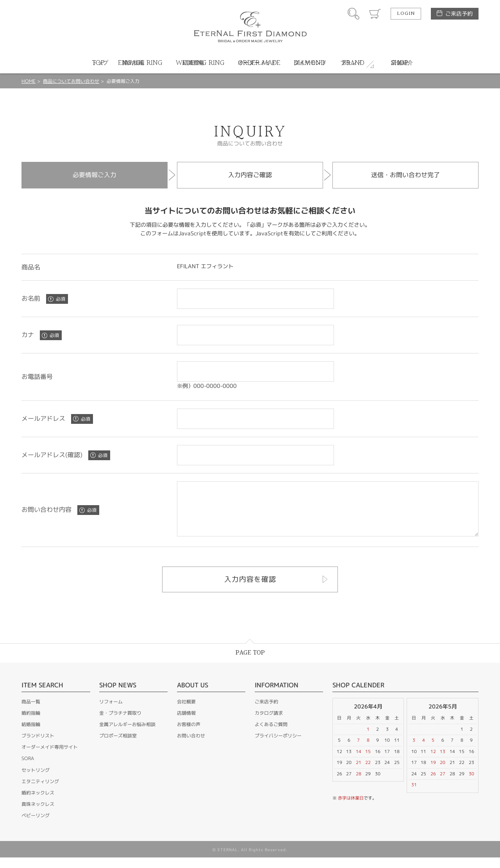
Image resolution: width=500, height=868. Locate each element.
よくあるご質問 (271, 735)
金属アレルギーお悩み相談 (127, 735)
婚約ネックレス (38, 803)
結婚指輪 (31, 735)
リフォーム (111, 712)
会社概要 (186, 712)
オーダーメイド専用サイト (50, 758)
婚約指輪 (31, 724)
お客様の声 (189, 735)
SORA (28, 769)
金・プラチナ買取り (120, 724)
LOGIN (406, 14)
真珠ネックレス (38, 815)
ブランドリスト (38, 746)
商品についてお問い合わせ (71, 81)
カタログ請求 (269, 724)
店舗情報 (186, 724)
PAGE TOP (250, 663)
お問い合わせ (191, 746)
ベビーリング (36, 826)
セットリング (36, 781)
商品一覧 (31, 712)
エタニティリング (40, 792)
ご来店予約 (459, 13)
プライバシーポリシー (278, 746)
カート (375, 14)
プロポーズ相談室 (118, 746)
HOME (29, 81)
